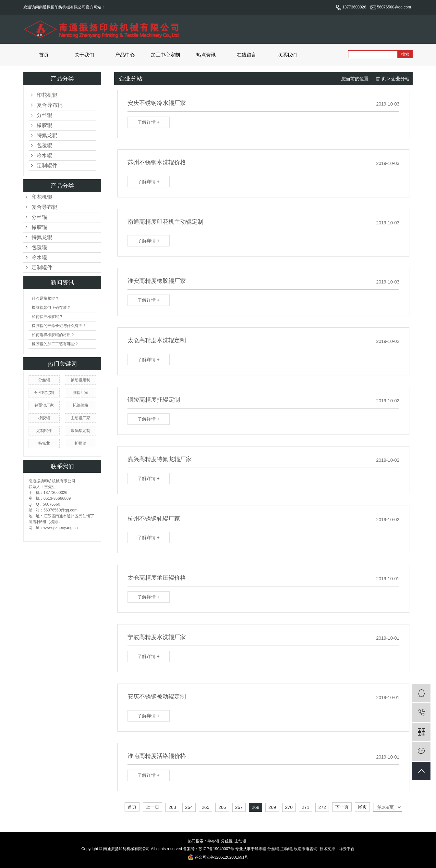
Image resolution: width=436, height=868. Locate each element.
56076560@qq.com (391, 7)
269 (272, 807)
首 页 (381, 79)
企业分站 (400, 79)
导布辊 (213, 841)
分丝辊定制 (44, 393)
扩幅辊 (80, 443)
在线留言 (247, 55)
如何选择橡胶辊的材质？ (53, 335)
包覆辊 (44, 145)
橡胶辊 (44, 125)
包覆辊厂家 (44, 405)
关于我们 (84, 55)
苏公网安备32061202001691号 (218, 857)
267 (239, 807)
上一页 (152, 807)
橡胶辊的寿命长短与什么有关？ (59, 326)
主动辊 (240, 841)
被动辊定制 (80, 380)
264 (189, 807)
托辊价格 (80, 405)
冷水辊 (44, 155)
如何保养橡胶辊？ (47, 317)
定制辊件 (47, 165)
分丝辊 (44, 115)
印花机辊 (47, 95)
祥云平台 (347, 849)
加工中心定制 (165, 55)
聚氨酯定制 (80, 431)
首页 (44, 55)
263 (172, 807)
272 (322, 807)
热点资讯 (206, 55)
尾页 (362, 807)
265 (206, 807)
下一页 (342, 807)
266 (222, 807)
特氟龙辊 (47, 135)
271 (305, 807)
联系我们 (287, 55)
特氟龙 (44, 443)
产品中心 (125, 55)
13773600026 (351, 7)
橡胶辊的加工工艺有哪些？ (55, 344)
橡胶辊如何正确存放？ (51, 308)
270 (289, 807)
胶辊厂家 (80, 393)
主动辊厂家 (80, 418)
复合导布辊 (50, 105)
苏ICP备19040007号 (216, 849)
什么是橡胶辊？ (45, 298)
